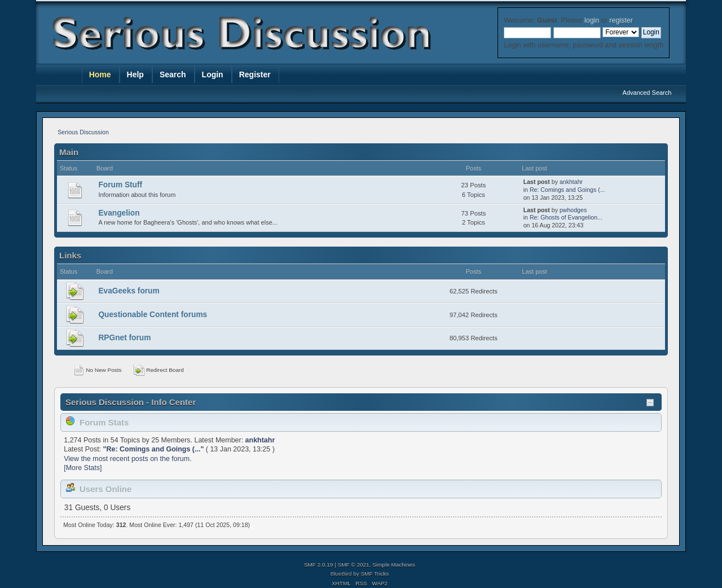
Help (135, 74)
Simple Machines (394, 565)
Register (255, 74)
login (592, 20)
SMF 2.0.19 (319, 565)
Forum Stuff (120, 185)
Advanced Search (647, 93)
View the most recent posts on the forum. (127, 459)
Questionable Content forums (153, 315)
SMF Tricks (375, 574)
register (621, 20)
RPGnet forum (124, 338)
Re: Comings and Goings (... (567, 190)
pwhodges (573, 210)
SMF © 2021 (354, 565)
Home (100, 74)
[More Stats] (83, 468)
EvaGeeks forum (129, 291)
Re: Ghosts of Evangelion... (566, 217)
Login (213, 74)
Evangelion (119, 213)
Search (173, 74)
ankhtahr (571, 182)
